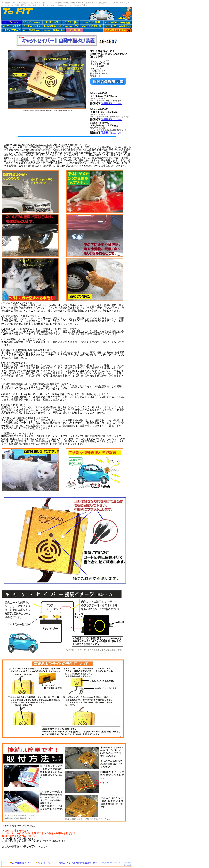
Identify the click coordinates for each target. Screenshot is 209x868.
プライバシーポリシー (46, 863)
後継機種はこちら (111, 103)
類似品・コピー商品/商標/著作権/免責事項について (79, 863)
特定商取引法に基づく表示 (21, 863)
